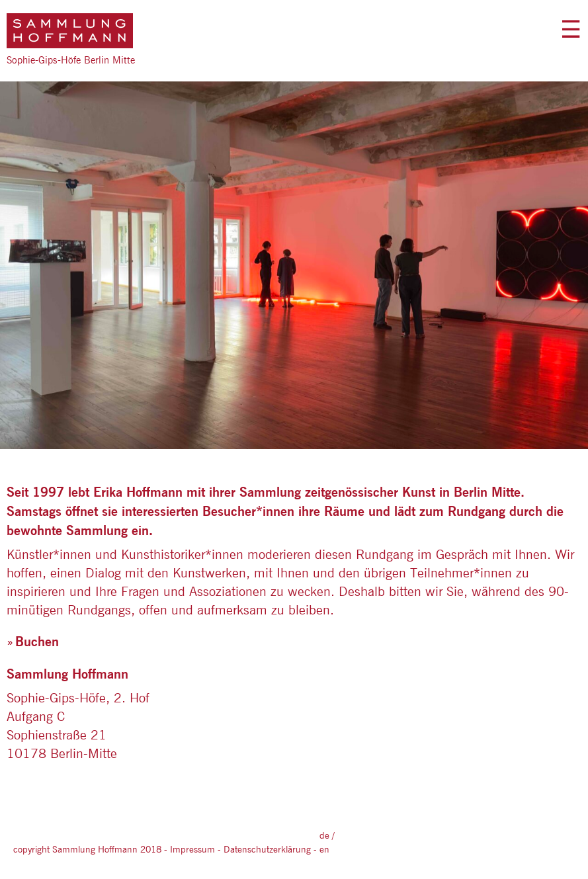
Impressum (192, 849)
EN (324, 849)
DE (324, 835)
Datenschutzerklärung (267, 849)
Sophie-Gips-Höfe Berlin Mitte (71, 60)
